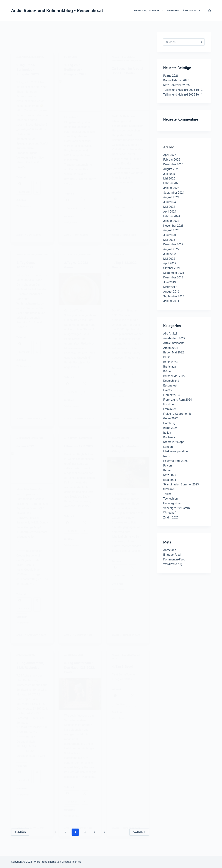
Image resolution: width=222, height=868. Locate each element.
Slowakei (169, 489)
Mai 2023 (169, 240)
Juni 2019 (169, 282)
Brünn (167, 371)
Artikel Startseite (174, 343)
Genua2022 (170, 418)
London (168, 447)
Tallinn (167, 494)
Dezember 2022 (173, 244)
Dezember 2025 (173, 164)
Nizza (167, 456)
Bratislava (169, 367)
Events (167, 390)
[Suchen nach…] (180, 42)
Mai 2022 (169, 259)
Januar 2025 (171, 188)
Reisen (167, 466)
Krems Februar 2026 (176, 80)
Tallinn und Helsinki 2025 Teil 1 (183, 95)
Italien (167, 433)
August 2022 (171, 249)
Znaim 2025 (171, 517)
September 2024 (174, 193)
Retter (167, 470)
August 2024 (171, 197)
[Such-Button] (201, 42)
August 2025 (171, 169)
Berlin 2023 (170, 362)
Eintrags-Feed (172, 555)
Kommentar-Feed (174, 559)
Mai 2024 (169, 207)
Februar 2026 (172, 160)
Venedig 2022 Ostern (176, 508)
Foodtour (169, 404)
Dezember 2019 (173, 277)
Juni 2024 (169, 202)
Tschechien (170, 499)
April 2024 (170, 212)
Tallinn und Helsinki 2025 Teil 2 (183, 90)
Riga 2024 (169, 480)
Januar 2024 (171, 221)
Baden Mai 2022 (173, 352)
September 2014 (174, 296)
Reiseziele (173, 11)
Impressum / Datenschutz (148, 11)
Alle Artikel (170, 334)
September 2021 (174, 273)
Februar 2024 (172, 216)
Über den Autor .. (193, 11)
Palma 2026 (171, 76)
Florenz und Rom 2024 (177, 400)
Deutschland (171, 381)
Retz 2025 (169, 475)
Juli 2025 (169, 174)
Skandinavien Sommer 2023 (181, 484)
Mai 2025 (169, 179)
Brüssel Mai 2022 (174, 376)
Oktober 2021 (172, 268)
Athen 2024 (170, 348)
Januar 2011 (171, 301)
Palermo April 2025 (175, 461)
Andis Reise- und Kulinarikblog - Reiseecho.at (57, 11)
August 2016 (171, 292)
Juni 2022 (169, 254)
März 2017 (170, 287)
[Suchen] (210, 11)
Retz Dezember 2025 (176, 85)
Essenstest (170, 386)
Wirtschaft (170, 513)
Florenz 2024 (171, 395)
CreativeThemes (71, 862)
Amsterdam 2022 (174, 338)
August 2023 (171, 230)
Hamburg (169, 423)
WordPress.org (173, 564)
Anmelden (170, 550)
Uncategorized (172, 503)
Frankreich (170, 409)
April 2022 (170, 263)
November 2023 (173, 226)
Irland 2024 (170, 428)
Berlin (167, 357)
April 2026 (170, 155)
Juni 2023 (169, 235)
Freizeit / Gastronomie (177, 414)
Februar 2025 (172, 183)
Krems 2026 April (174, 442)
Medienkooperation (175, 451)
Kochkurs (169, 437)
